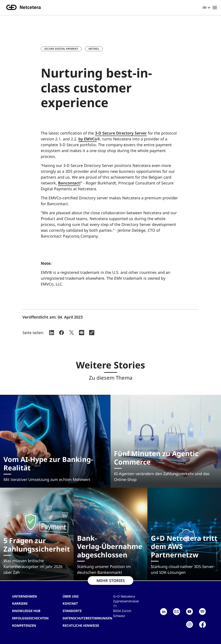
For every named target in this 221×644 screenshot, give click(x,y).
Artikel (94, 49)
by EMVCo (88, 139)
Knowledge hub (26, 611)
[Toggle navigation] (215, 7)
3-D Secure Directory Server (121, 133)
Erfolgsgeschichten (30, 618)
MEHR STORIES (111, 581)
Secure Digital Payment (61, 49)
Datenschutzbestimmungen (87, 618)
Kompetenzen (24, 625)
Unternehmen (24, 596)
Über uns (71, 596)
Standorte (72, 611)
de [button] (205, 7)
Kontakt (70, 603)
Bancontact (69, 183)
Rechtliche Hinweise (81, 625)
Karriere (20, 603)
